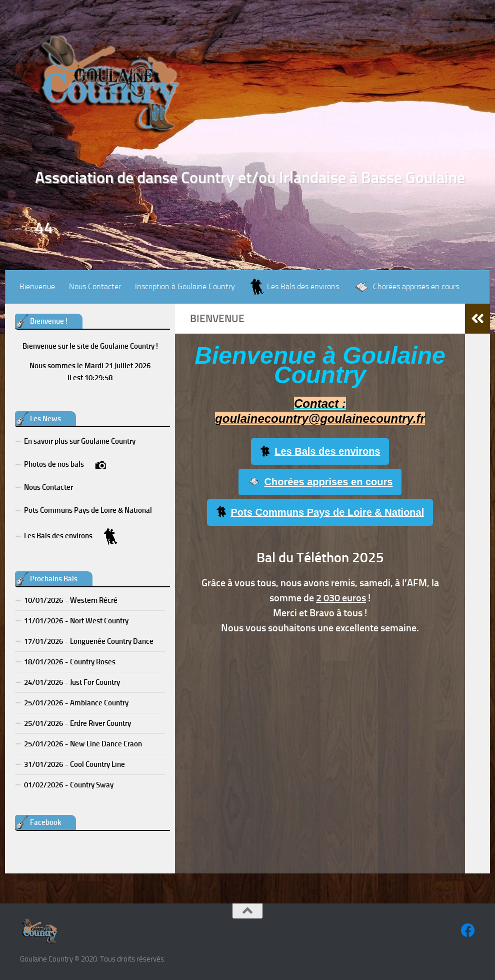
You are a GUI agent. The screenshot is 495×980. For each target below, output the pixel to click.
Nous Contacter (95, 286)
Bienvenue (37, 286)
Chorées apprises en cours (320, 482)
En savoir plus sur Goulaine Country (80, 441)
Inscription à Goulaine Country (185, 286)
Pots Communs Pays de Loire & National (320, 512)
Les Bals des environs (320, 452)
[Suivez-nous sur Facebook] (468, 930)
